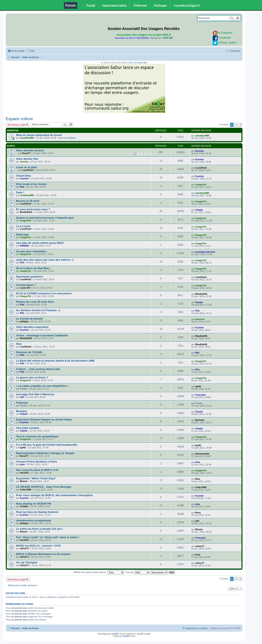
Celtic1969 (25, 490)
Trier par (137, 572)
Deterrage (22, 235)
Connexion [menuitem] (235, 51)
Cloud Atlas (24, 176)
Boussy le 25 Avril (28, 201)
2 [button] (236, 125)
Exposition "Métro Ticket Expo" (36, 478)
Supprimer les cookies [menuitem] (196, 628)
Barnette (200, 420)
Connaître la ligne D (187, 5)
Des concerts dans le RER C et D (37, 470)
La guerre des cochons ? (32, 377)
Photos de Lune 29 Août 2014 (35, 302)
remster (24, 162)
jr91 (197, 521)
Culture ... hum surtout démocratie (38, 369)
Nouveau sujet (17, 124)
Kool (198, 555)
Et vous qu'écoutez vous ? (33, 209)
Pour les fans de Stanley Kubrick (37, 512)
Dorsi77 (26, 153)
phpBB (115, 634)
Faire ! (20, 192)
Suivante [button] (241, 125)
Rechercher (232, 18)
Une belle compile (28, 428)
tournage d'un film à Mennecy (35, 394)
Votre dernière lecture (30, 150)
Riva (198, 479)
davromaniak (202, 454)
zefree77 (24, 548)
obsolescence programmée (34, 520)
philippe (24, 321)
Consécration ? (26, 285)
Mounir (24, 481)
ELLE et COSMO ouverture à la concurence (44, 293)
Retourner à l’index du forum (23, 585)
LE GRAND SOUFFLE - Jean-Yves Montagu (44, 487)
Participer (160, 5)
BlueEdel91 (26, 212)
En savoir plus (141, 63)
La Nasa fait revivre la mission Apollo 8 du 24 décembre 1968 (55, 361)
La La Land (23, 226)
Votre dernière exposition (32, 327)
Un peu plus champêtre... (32, 251)
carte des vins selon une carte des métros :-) (45, 260)
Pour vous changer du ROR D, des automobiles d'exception (54, 495)
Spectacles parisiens (29, 277)
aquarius (200, 319)
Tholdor (24, 506)
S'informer (140, 5)
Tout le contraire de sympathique (37, 436)
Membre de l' (162, 38)
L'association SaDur (114, 5)
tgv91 (198, 386)
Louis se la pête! (27, 167)
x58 (22, 397)
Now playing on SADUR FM (34, 504)
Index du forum (31, 57)
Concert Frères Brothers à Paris (36, 462)
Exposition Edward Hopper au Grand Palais (44, 420)
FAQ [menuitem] (32, 51)
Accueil (15, 57)
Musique (21, 411)
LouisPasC (28, 170)
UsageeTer (201, 185)
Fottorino (22, 403)
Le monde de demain (29, 319)
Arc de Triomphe (27, 562)
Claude (199, 210)
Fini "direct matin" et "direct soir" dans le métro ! (48, 537)
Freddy (23, 389)
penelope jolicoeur (205, 252)
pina (22, 464)
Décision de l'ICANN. (29, 352)
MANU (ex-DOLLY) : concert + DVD (38, 546)
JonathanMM (27, 138)
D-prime (200, 151)
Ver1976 (24, 473)
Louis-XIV (25, 288)
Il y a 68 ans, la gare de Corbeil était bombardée (47, 445)
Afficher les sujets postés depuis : (99, 572)
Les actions (70, 138)
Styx (19, 344)
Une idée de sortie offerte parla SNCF (40, 243)
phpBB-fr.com (129, 636)
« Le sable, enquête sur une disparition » (42, 386)
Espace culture (19, 119)
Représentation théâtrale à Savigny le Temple (45, 453)
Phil (22, 187)
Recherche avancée (238, 18)
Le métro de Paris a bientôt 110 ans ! (40, 529)
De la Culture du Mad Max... (34, 268)
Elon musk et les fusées (31, 184)
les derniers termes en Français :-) (38, 310)
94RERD (24, 246)
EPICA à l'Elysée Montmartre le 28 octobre (43, 554)
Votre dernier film (27, 159)
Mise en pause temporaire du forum (39, 135)
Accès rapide (18, 51)
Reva (198, 513)
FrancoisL (201, 395)
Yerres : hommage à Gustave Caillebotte (42, 335)
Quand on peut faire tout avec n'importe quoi (45, 218)
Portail (91, 5)
